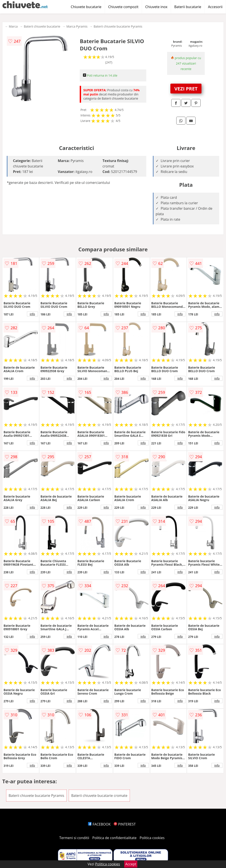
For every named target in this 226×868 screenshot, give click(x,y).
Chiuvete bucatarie (86, 7)
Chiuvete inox (156, 7)
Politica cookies (152, 838)
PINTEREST (125, 824)
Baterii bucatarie (188, 7)
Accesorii (215, 7)
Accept (131, 864)
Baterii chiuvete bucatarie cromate (99, 796)
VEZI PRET (186, 88)
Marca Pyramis (77, 26)
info (32, 314)
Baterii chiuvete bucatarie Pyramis (118, 26)
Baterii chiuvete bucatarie (42, 26)
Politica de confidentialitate (115, 838)
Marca (13, 26)
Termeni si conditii (74, 838)
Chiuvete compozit (123, 7)
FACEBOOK (99, 824)
